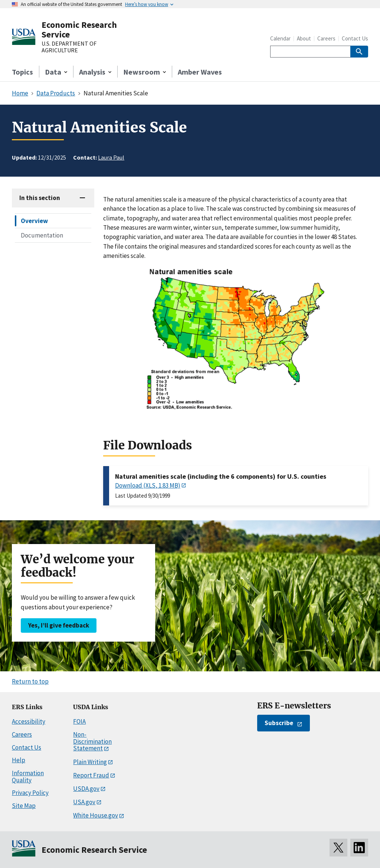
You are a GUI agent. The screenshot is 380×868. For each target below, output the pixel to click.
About (304, 38)
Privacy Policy (30, 793)
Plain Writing (90, 762)
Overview (34, 221)
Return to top (30, 681)
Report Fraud (91, 775)
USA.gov (84, 802)
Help (19, 760)
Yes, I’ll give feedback (59, 625)
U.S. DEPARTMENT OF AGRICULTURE (69, 47)
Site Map (24, 806)
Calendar (280, 38)
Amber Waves (200, 72)
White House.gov (96, 815)
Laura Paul (111, 157)
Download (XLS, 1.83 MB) (148, 485)
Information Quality (28, 777)
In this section (40, 198)
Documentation (42, 235)
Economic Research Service (79, 30)
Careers (326, 38)
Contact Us (355, 38)
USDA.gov (86, 789)
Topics (22, 72)
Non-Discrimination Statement (92, 741)
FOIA (79, 721)
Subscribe (279, 723)
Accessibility (29, 721)
